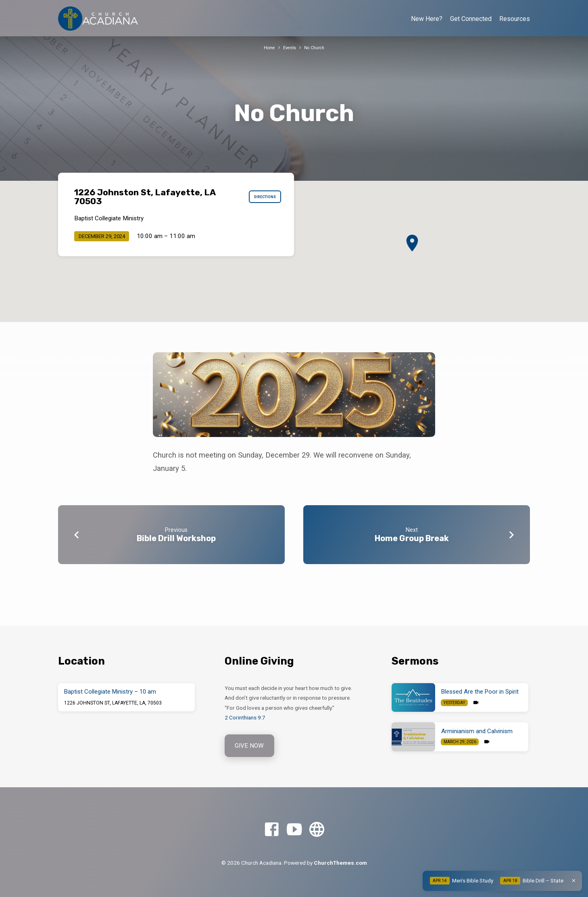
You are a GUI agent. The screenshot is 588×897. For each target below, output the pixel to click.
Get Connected (471, 19)
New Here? (427, 19)
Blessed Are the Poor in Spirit (480, 691)
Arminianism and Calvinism (477, 730)
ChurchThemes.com (340, 863)
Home (266, 47)
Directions (260, 197)
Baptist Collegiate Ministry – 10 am (110, 691)
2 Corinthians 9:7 (245, 716)
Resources (515, 19)
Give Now (251, 745)
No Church (317, 47)
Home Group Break (412, 538)
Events (289, 47)
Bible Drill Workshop (176, 538)
